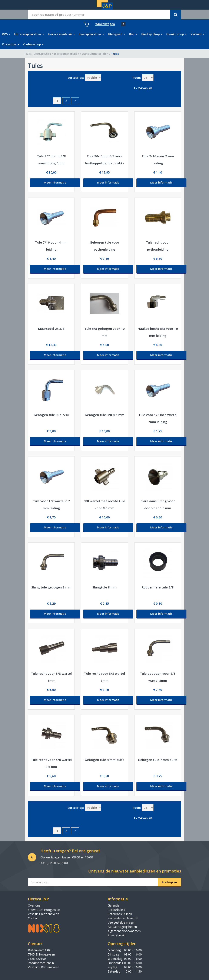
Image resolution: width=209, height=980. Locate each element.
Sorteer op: (76, 78)
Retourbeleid (116, 910)
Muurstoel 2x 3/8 (51, 329)
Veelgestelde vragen (122, 922)
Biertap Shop (42, 54)
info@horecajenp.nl (41, 963)
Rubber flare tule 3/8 (158, 587)
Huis (28, 54)
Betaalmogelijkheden (122, 927)
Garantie (114, 905)
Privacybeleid (117, 935)
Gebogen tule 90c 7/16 (51, 415)
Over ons (34, 905)
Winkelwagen (105, 24)
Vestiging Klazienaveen (44, 914)
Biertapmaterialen (67, 54)
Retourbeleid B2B (120, 914)
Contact (33, 918)
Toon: (137, 78)
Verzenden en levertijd (123, 918)
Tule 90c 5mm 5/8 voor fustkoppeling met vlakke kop (105, 163)
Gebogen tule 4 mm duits (104, 760)
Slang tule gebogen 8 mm (51, 587)
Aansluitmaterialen (95, 54)
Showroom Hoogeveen (44, 910)
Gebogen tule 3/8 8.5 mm (104, 415)
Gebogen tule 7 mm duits (158, 760)
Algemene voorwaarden (124, 931)
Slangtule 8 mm (104, 587)
